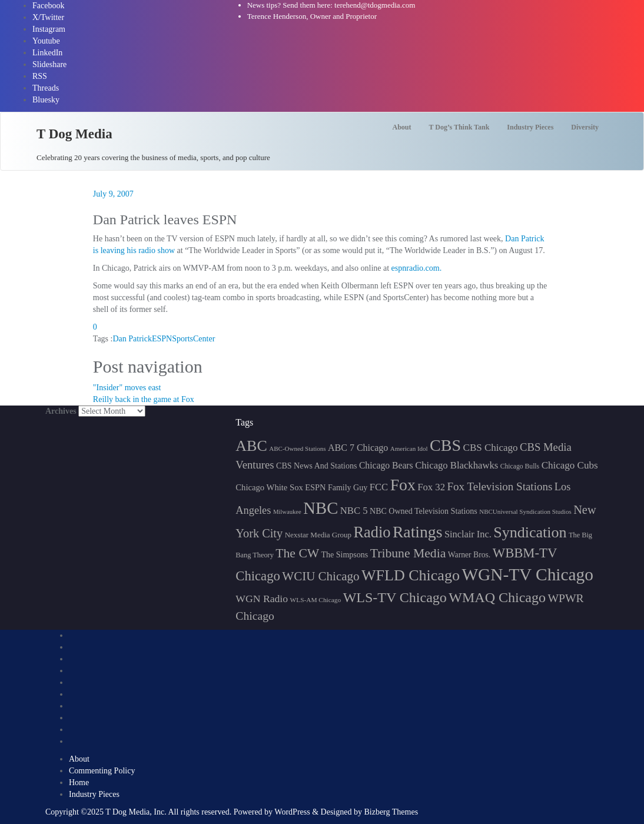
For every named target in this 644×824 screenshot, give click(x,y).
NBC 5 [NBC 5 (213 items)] (354, 511)
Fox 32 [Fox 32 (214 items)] (431, 487)
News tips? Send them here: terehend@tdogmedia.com (331, 5)
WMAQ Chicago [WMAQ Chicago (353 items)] (497, 597)
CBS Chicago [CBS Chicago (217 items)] (491, 448)
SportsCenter (193, 339)
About (79, 759)
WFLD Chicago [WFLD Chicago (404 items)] (411, 575)
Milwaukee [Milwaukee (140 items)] (287, 512)
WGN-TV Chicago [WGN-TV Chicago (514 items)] (527, 574)
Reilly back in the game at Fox (144, 399)
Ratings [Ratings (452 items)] (418, 532)
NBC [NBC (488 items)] (321, 508)
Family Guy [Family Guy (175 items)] (348, 488)
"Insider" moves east (127, 388)
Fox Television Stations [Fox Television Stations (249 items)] (499, 486)
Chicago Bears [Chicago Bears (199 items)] (386, 465)
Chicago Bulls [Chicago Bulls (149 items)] (520, 466)
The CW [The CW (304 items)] (297, 553)
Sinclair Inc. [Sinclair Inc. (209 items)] (468, 534)
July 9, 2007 (113, 194)
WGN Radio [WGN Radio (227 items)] (262, 599)
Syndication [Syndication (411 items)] (530, 532)
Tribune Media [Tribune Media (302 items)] (408, 553)
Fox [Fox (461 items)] (403, 485)
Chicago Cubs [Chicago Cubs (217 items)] (570, 465)
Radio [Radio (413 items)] (372, 532)
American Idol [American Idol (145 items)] (409, 448)
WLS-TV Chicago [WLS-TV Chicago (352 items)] (395, 597)
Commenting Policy (102, 771)
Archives (61, 411)
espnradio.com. (417, 268)
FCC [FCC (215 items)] (379, 487)
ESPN (162, 339)
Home (79, 783)
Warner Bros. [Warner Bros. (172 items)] (469, 555)
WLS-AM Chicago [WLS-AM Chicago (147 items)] (316, 600)
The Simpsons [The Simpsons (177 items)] (345, 555)
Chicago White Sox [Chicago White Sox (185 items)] (269, 487)
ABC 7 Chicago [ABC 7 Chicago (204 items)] (358, 448)
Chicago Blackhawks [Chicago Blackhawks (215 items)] (457, 465)
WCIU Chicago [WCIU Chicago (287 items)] (321, 576)
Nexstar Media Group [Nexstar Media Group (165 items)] (318, 535)
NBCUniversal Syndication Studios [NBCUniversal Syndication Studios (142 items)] (525, 511)
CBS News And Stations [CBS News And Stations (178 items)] (316, 466)
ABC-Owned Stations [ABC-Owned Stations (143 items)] (297, 448)
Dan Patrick (132, 339)
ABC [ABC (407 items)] (251, 446)
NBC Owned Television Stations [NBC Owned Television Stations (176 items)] (424, 511)
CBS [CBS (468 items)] (445, 445)
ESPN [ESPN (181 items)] (315, 487)
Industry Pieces (94, 794)
